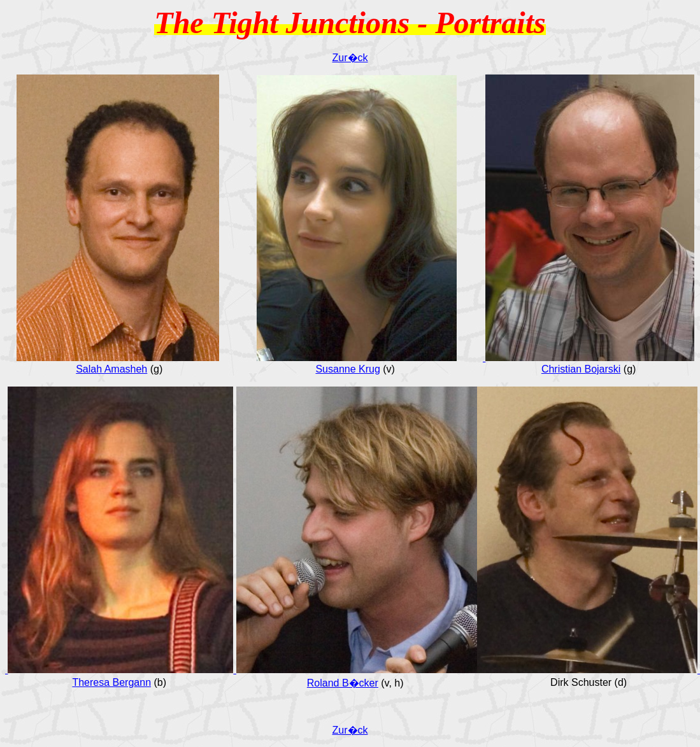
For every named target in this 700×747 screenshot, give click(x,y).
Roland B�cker (343, 683)
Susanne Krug (347, 369)
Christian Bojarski (581, 369)
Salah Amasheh (111, 369)
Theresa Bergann (111, 682)
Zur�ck (350, 58)
